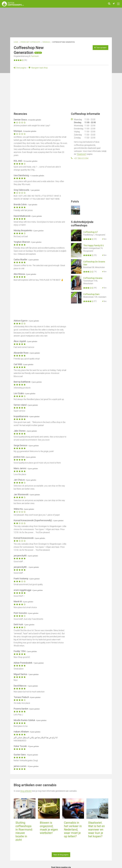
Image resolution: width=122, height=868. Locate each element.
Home (16, 42)
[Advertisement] (61, 91)
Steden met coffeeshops (30, 42)
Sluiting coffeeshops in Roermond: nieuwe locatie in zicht (24, 831)
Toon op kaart (100, 48)
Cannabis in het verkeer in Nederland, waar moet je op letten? (73, 830)
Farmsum (46, 42)
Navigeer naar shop (38, 68)
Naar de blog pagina (61, 855)
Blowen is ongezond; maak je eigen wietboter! (49, 828)
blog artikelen (26, 791)
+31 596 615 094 (81, 158)
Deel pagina (20, 68)
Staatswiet (81, 154)
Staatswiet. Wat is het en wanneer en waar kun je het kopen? (97, 830)
